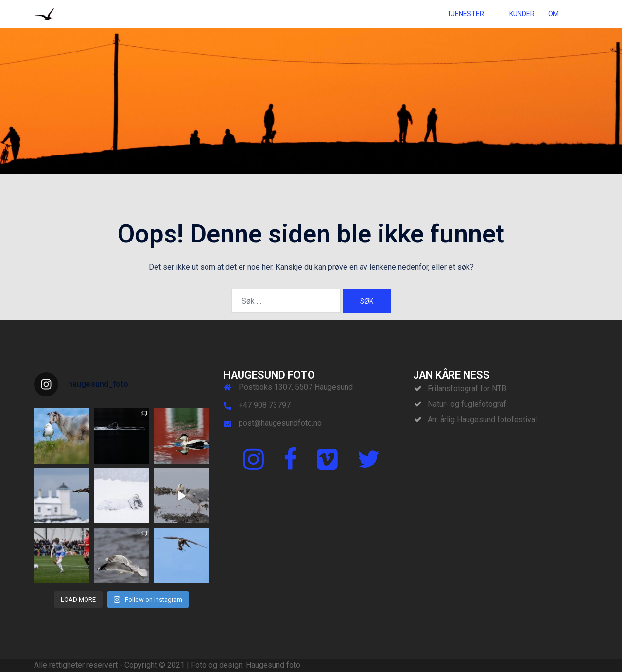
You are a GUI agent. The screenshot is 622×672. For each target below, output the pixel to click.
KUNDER (522, 14)
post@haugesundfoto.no (280, 423)
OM (553, 14)
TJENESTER (466, 14)
